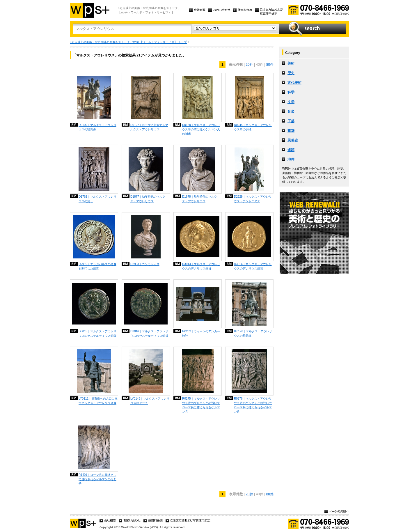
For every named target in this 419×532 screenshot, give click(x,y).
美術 (291, 63)
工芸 (291, 121)
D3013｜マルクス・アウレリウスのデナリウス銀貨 (201, 266)
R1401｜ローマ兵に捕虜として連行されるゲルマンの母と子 (97, 479)
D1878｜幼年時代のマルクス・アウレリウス (200, 199)
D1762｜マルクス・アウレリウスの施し (97, 199)
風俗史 (293, 140)
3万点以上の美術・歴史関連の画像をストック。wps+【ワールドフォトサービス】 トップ (128, 42)
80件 (270, 65)
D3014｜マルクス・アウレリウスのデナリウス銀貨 (253, 266)
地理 (291, 159)
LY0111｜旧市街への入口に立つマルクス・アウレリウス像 (98, 401)
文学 (291, 102)
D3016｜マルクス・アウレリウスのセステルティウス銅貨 (149, 334)
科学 (291, 92)
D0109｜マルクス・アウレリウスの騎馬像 (97, 127)
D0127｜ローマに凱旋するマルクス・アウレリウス (149, 127)
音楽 (291, 111)
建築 (291, 131)
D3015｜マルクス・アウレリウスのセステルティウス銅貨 (97, 334)
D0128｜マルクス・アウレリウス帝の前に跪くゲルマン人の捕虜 (201, 129)
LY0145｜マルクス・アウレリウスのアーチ (150, 401)
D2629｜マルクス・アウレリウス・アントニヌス (253, 199)
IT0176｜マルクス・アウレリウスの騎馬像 (253, 334)
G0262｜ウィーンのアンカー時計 (201, 334)
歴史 (291, 73)
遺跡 (291, 150)
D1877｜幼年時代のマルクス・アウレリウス (148, 199)
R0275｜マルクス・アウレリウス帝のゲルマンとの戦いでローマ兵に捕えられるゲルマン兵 (201, 405)
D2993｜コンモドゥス (145, 264)
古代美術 (294, 83)
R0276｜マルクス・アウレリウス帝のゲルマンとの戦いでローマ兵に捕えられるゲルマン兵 (253, 405)
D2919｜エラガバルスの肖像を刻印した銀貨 (97, 266)
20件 (249, 65)
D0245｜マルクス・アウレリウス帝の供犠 (253, 127)
